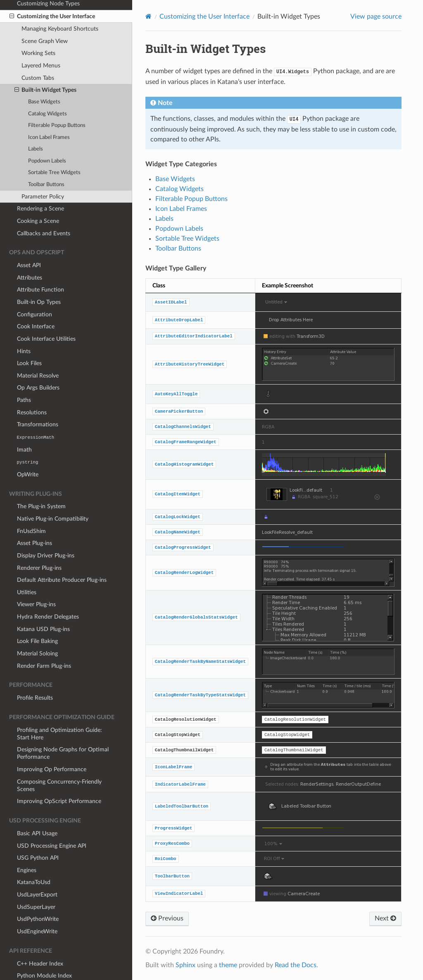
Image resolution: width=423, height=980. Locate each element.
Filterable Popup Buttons (57, 104)
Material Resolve (38, 355)
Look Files (29, 342)
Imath (24, 429)
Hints (24, 330)
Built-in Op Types (39, 281)
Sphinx (185, 965)
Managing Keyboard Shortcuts (60, 8)
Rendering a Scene (40, 188)
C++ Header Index (40, 943)
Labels (36, 128)
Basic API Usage (37, 812)
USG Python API (38, 837)
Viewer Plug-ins (36, 583)
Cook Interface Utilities (46, 318)
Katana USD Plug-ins (43, 608)
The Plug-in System (41, 485)
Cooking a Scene (38, 200)
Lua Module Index (40, 967)
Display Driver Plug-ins (46, 534)
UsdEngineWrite (37, 910)
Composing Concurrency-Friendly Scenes (59, 764)
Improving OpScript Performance (59, 780)
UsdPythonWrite (38, 898)
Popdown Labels (47, 140)
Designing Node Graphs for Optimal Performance (63, 732)
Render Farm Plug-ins (44, 645)
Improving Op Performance (52, 748)
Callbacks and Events (44, 212)
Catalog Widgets (48, 93)
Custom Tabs (38, 57)
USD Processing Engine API (52, 825)
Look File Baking (37, 620)
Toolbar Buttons (46, 164)
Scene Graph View (45, 20)
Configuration (34, 293)
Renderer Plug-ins (39, 547)
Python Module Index (44, 955)
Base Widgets (44, 81)
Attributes (30, 257)
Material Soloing (37, 632)
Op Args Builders (38, 367)
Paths (24, 379)
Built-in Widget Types (45, 69)
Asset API (29, 244)
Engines (27, 849)
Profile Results (35, 677)
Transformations (38, 403)
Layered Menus (41, 44)
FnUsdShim (31, 510)
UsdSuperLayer (36, 886)
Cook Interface (36, 305)
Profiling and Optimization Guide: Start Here (59, 713)
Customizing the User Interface (204, 17)
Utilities (27, 571)
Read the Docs (296, 965)
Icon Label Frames (49, 116)
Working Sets (38, 32)
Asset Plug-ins (34, 522)
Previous (167, 918)
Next (385, 918)
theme (228, 965)
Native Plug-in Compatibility (53, 498)
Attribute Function (40, 269)
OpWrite (28, 453)
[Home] (149, 16)
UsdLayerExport (37, 874)
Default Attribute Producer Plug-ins (62, 559)
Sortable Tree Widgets (54, 152)
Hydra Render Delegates (48, 596)
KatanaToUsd (34, 861)
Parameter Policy (43, 176)
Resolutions (32, 391)
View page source (376, 17)
